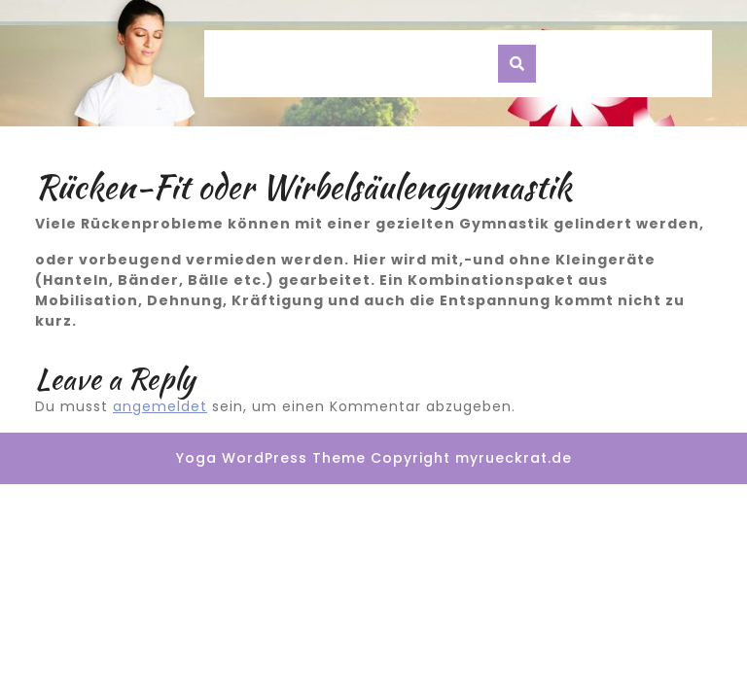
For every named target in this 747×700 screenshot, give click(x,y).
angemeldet (160, 406)
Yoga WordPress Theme (271, 458)
